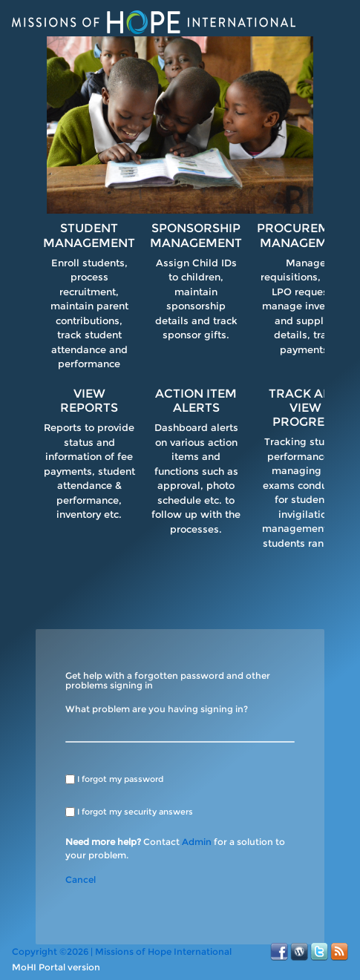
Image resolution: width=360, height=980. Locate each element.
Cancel (81, 879)
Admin (197, 842)
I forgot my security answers (135, 812)
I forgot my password (120, 779)
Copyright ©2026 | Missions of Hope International (122, 951)
